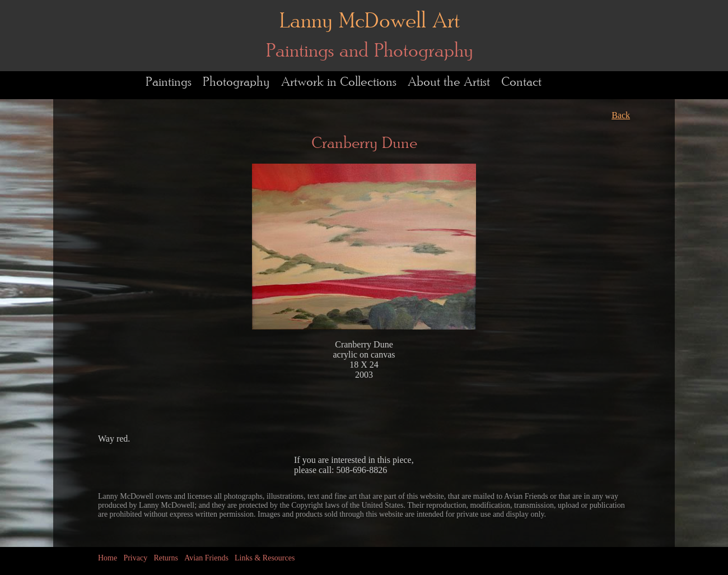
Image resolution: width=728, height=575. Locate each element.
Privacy (135, 558)
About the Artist (449, 82)
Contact (521, 82)
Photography (236, 82)
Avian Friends (206, 558)
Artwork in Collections (339, 82)
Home (108, 558)
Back (621, 115)
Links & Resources (265, 558)
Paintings (169, 82)
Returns (166, 558)
